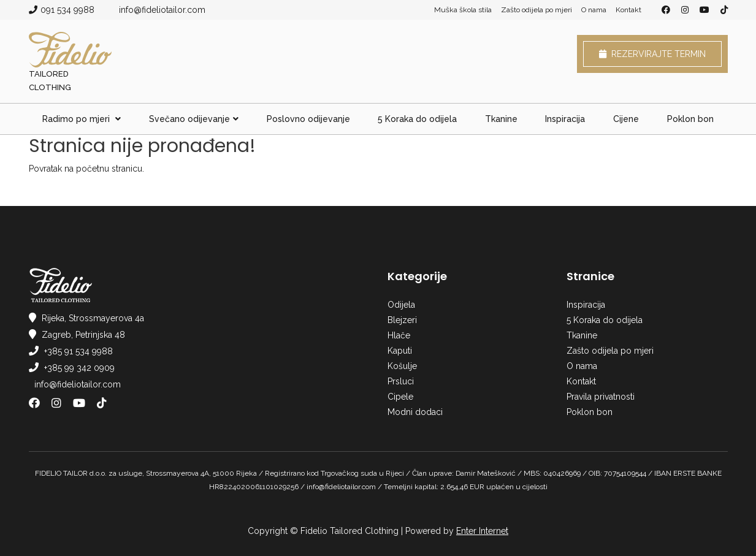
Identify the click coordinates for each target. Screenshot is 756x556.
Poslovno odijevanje (308, 119)
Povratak (45, 169)
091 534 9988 (67, 10)
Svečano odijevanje (194, 119)
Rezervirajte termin (652, 54)
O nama (594, 10)
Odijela (401, 305)
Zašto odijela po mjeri (536, 10)
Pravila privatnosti (601, 397)
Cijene (626, 119)
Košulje (402, 366)
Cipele (400, 397)
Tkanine (501, 119)
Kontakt (628, 10)
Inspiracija (565, 119)
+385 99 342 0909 (79, 368)
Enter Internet (482, 531)
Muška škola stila (463, 10)
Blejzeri (402, 320)
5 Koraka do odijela (417, 119)
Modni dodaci (415, 412)
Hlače (399, 335)
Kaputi (400, 351)
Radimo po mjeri (82, 119)
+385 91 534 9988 (78, 351)
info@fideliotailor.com (162, 10)
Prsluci (401, 381)
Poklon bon (690, 119)
